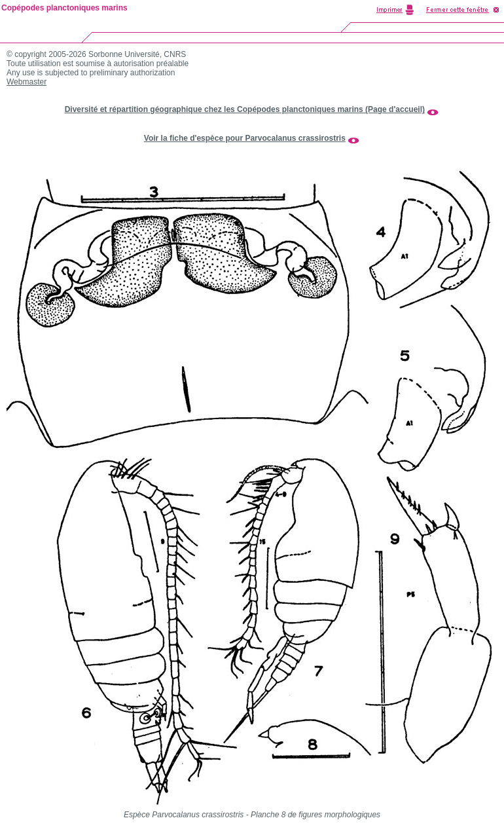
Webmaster (27, 82)
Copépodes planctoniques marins (64, 8)
